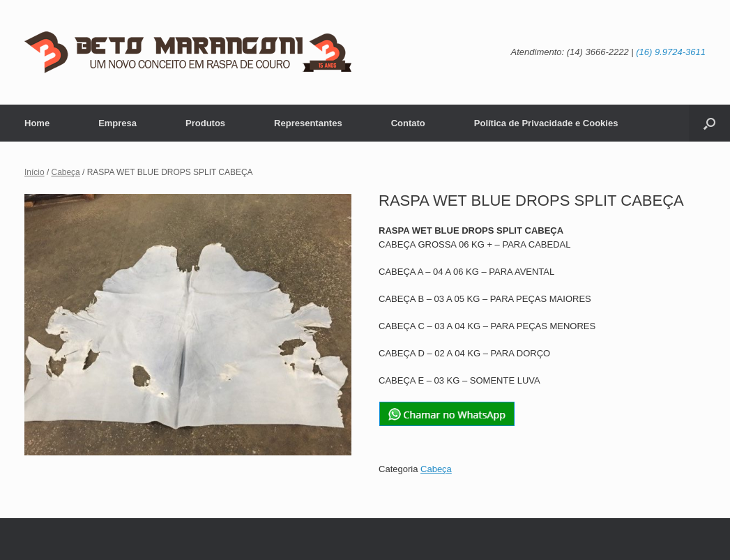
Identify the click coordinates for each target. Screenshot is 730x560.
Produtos (205, 123)
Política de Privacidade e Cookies (546, 123)
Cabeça (66, 172)
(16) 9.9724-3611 (671, 52)
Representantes (308, 123)
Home (37, 123)
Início (35, 172)
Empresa (117, 123)
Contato (408, 123)
